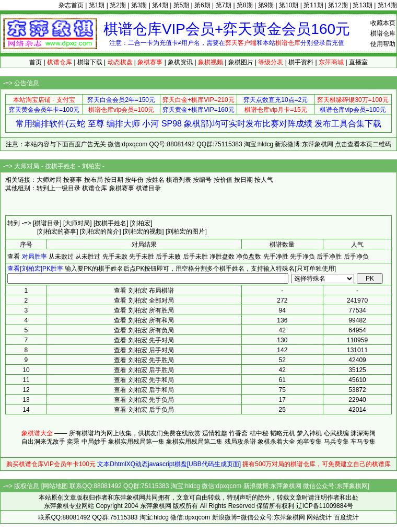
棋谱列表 (179, 180)
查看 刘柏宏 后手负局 (144, 410)
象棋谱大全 (37, 433)
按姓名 (155, 180)
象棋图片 (241, 62)
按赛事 (73, 180)
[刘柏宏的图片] (186, 232)
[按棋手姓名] (111, 223)
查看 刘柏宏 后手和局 (144, 390)
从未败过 (61, 257)
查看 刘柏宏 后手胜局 (144, 370)
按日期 (114, 180)
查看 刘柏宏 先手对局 (144, 340)
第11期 (313, 5)
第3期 (139, 5)
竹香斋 (238, 433)
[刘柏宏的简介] (101, 232)
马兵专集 (336, 442)
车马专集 (363, 442)
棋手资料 (301, 62)
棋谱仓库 (383, 33)
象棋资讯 (180, 62)
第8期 (245, 5)
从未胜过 (88, 257)
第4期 (160, 5)
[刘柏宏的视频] (143, 232)
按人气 (264, 180)
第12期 (338, 5)
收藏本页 (383, 23)
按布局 (94, 180)
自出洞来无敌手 (43, 442)
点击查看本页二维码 (363, 144)
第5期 (182, 5)
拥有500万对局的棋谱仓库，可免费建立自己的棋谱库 (317, 464)
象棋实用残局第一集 (136, 442)
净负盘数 (249, 257)
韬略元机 (283, 433)
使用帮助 (383, 44)
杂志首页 (71, 5)
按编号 (202, 180)
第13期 (362, 5)
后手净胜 (329, 257)
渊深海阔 (363, 433)
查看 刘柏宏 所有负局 (144, 330)
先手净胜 (276, 257)
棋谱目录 (148, 188)
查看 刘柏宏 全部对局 (144, 300)
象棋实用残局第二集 (194, 442)
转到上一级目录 (59, 188)
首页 (36, 62)
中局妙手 (94, 442)
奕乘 (73, 442)
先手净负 (302, 257)
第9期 (266, 5)
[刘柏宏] (141, 223)
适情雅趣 (215, 433)
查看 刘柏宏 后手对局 (144, 350)
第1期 (97, 5)
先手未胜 (142, 257)
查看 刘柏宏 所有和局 (144, 320)
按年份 (134, 180)
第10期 (289, 5)
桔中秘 (259, 433)
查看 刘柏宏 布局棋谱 (144, 291)
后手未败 (168, 257)
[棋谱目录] (47, 223)
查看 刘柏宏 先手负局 (144, 400)
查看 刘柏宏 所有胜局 (144, 310)
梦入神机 (309, 433)
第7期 (224, 5)
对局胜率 (34, 257)
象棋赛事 (122, 188)
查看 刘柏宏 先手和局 (144, 380)
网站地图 (55, 486)
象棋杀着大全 (276, 442)
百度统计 (346, 517)
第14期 (387, 5)
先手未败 (115, 257)
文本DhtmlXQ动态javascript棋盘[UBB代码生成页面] (169, 464)
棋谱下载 (90, 62)
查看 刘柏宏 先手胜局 (144, 360)
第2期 (118, 5)
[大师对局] (78, 223)
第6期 (202, 5)
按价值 (223, 180)
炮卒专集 (309, 442)
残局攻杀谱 (240, 442)
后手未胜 (195, 257)
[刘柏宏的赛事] (58, 232)
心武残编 (336, 433)
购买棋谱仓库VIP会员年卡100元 (51, 464)
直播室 (358, 62)
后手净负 (356, 257)
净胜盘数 (222, 257)
